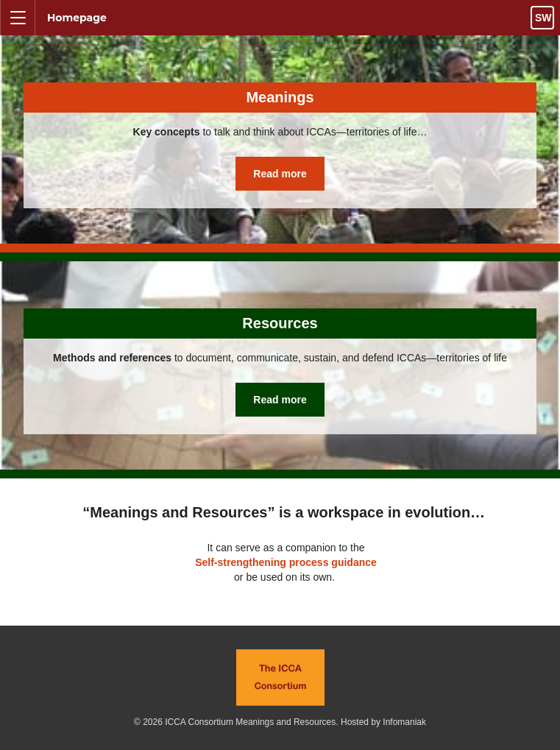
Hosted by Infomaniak (383, 722)
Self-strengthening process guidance (286, 562)
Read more (280, 174)
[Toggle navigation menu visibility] (18, 18)
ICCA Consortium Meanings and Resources (250, 722)
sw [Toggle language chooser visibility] (543, 18)
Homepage (77, 18)
